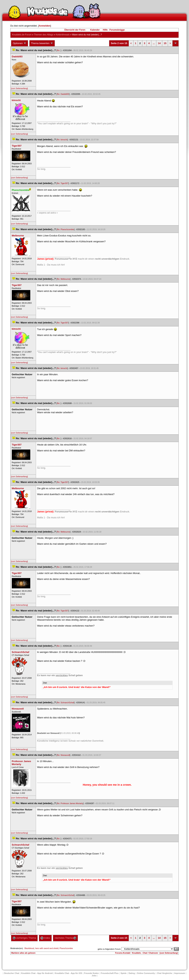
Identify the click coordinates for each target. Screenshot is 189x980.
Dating (132, 973)
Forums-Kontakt (123, 953)
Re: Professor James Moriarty (70, 803)
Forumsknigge (117, 30)
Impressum (180, 973)
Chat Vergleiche (165, 973)
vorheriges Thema (24, 938)
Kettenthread (63, 35)
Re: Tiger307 (63, 183)
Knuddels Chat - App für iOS (68, 973)
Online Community (146, 973)
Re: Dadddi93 (63, 94)
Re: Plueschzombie (66, 229)
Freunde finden (91, 973)
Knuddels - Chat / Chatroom (145, 953)
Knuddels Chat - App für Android (37, 973)
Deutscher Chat (12, 973)
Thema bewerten (42, 43)
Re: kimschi (62, 140)
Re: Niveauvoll (63, 755)
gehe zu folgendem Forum (109, 949)
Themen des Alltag (44, 35)
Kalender (95, 30)
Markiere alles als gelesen (23, 953)
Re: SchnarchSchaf (66, 703)
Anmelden (45, 26)
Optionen (20, 43)
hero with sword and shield (47, 948)
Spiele (123, 973)
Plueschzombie (66, 948)
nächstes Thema (65, 938)
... (154, 43)
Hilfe (105, 30)
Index (45, 938)
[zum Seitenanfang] (19, 88)
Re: (59, 50)
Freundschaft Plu (110, 973)
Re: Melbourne (63, 279)
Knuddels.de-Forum (22, 35)
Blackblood (29, 948)
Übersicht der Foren (75, 30)
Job (94, 976)
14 (159, 43)
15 (165, 43)
